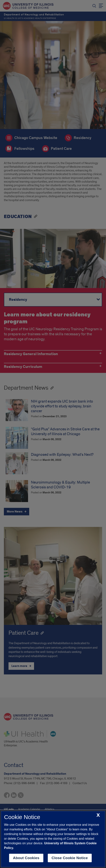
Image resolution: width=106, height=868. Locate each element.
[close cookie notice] (98, 815)
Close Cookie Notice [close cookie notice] (70, 858)
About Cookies (26, 858)
